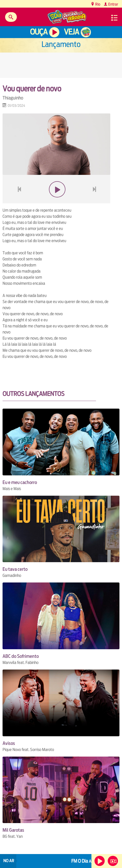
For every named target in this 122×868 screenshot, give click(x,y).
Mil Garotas (13, 830)
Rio (97, 4)
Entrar (113, 4)
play (56, 201)
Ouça (39, 32)
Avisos (9, 743)
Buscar (11, 17)
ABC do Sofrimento (21, 656)
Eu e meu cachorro (20, 482)
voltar (18, 201)
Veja (71, 32)
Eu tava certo (15, 569)
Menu (114, 18)
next (95, 201)
